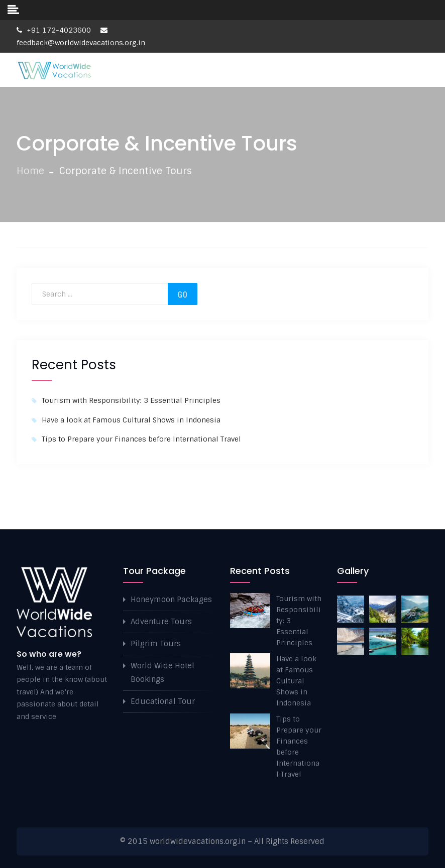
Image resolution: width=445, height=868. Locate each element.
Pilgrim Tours (156, 644)
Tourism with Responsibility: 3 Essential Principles (131, 400)
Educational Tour (163, 701)
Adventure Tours (161, 622)
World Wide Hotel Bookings (162, 672)
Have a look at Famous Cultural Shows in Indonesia (131, 420)
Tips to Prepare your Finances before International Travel (141, 439)
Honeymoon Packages (171, 600)
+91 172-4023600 (54, 30)
